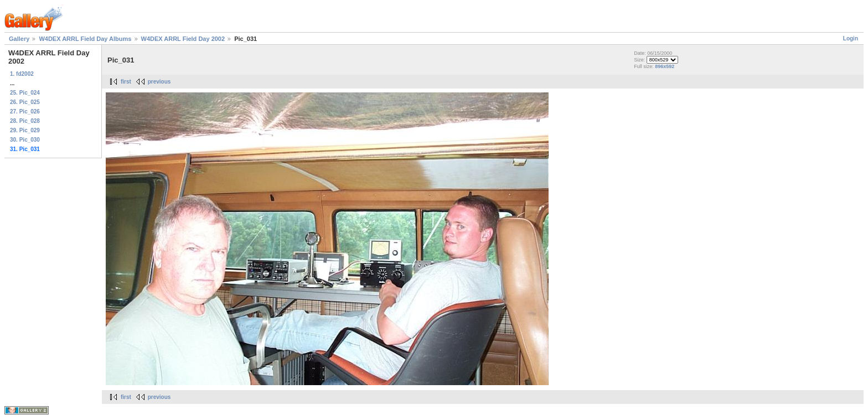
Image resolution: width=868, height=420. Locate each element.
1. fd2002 (22, 74)
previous (159, 82)
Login (851, 38)
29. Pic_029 (25, 130)
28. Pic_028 (25, 121)
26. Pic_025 (25, 102)
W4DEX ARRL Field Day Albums (85, 39)
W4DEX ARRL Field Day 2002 (184, 39)
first (126, 82)
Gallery (19, 39)
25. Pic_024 (25, 93)
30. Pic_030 (25, 140)
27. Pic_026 (25, 112)
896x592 (665, 66)
